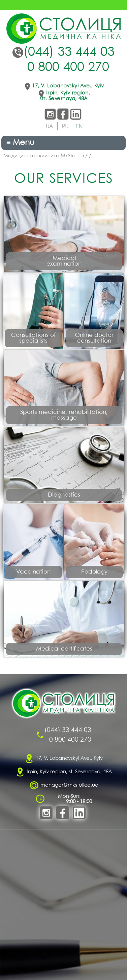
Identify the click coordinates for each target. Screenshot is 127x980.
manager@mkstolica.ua (69, 785)
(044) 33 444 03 (69, 52)
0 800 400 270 (68, 68)
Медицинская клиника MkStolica (44, 156)
